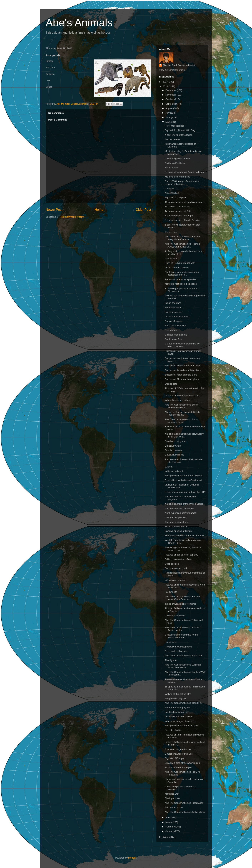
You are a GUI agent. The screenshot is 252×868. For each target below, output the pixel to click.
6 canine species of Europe (179, 216)
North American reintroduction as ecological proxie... (182, 273)
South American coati (176, 568)
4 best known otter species (179, 135)
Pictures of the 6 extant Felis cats (182, 396)
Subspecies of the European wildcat (183, 476)
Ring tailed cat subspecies (178, 647)
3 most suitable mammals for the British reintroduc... (182, 636)
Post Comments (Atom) (72, 217)
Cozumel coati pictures (177, 522)
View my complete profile (172, 70)
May (168, 122)
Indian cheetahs (173, 303)
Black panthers (173, 798)
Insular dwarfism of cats (177, 712)
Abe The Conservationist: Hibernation (184, 803)
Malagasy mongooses (176, 526)
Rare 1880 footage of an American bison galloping (183, 183)
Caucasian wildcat (174, 455)
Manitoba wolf (172, 794)
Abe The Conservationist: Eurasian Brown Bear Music (183, 666)
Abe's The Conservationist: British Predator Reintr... (182, 413)
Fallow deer (171, 592)
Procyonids (171, 642)
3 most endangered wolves (179, 754)
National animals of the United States (184, 504)
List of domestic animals (177, 317)
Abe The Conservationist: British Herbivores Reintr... (181, 406)
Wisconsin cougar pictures (178, 721)
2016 (166, 86)
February (170, 827)
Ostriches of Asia (174, 339)
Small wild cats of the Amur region (182, 763)
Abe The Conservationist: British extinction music (181, 421)
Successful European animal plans (183, 366)
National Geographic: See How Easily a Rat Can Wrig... (184, 435)
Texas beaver (172, 168)
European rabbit (173, 308)
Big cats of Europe (174, 758)
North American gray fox (177, 708)
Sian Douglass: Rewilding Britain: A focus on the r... (183, 549)
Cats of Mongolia (174, 321)
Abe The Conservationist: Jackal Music (185, 812)
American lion (172, 193)
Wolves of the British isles (178, 694)
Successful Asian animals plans (181, 375)
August (169, 108)
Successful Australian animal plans (183, 370)
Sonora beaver (172, 139)
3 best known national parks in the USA (185, 492)
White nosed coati (174, 471)
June (168, 117)
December (171, 90)
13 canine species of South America (183, 202)
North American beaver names (181, 513)
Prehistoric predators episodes (181, 279)
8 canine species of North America (182, 220)
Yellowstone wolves (175, 580)
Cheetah (169, 188)
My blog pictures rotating (178, 177)
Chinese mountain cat (176, 335)
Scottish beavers (173, 450)
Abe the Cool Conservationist (179, 65)
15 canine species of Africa (179, 207)
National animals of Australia (179, 508)
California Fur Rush (175, 163)
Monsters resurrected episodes (181, 284)
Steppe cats (171, 384)
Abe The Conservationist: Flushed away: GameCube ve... (182, 598)
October (170, 99)
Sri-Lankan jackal (174, 807)
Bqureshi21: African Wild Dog (180, 130)
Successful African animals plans (182, 379)
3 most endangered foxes (178, 749)
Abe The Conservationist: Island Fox (184, 703)
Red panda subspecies (177, 651)
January (170, 831)
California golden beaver (177, 158)
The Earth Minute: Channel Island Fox (184, 536)
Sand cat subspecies (176, 326)
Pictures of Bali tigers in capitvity (181, 555)
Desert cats (171, 330)
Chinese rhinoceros (175, 616)
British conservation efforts (179, 559)
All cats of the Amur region (178, 767)
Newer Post (54, 210)
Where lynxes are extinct (178, 400)
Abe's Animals (79, 23)
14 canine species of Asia (178, 211)
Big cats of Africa (174, 730)
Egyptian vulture (173, 446)
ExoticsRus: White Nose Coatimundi (184, 480)
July (168, 113)
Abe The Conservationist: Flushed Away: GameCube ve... (182, 238)
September (171, 104)
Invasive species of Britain (178, 531)
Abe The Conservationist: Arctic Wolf (184, 656)
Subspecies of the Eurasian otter (182, 726)
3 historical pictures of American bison (184, 172)
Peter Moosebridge (175, 126)
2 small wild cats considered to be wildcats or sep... (182, 345)
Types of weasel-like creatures (180, 604)
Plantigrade (171, 660)
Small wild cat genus (175, 441)
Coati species (172, 564)
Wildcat (169, 467)
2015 (166, 837)
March (169, 822)
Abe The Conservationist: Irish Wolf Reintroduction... (183, 629)
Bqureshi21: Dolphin (175, 198)
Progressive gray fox (175, 698)
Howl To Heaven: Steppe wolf (180, 263)
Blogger (132, 858)
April (168, 818)
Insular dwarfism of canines (179, 716)
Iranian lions (171, 258)
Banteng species (173, 312)
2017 (166, 82)
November (171, 95)
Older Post (143, 210)
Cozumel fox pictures (176, 517)
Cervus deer (171, 232)
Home (99, 210)
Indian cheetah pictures (177, 268)
